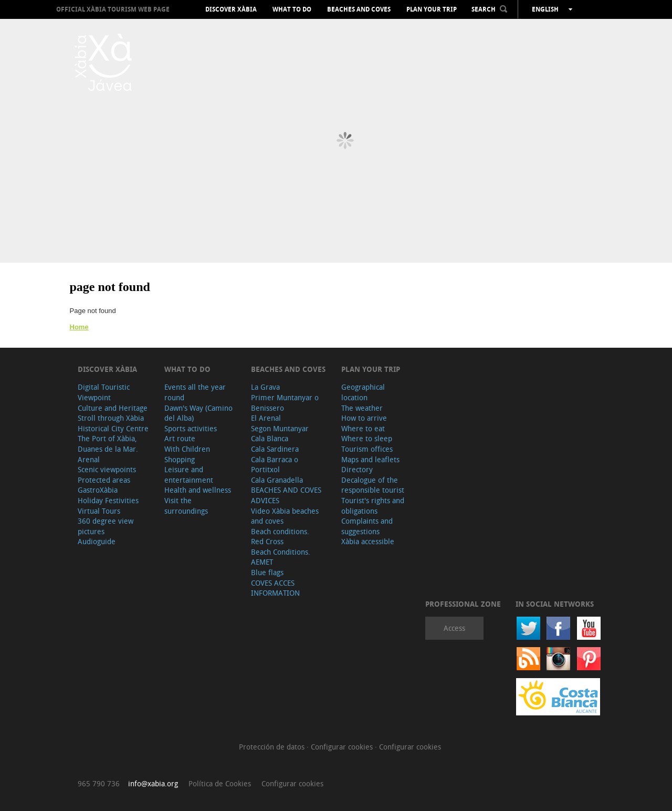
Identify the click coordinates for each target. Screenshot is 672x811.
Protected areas (104, 480)
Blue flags (267, 572)
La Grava (265, 387)
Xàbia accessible (368, 541)
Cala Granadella (277, 480)
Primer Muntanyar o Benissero (285, 403)
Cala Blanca (270, 438)
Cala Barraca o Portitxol (275, 465)
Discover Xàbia (231, 9)
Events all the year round (195, 392)
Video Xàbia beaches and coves (285, 516)
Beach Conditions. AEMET (281, 557)
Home (79, 327)
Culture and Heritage (113, 408)
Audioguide (97, 541)
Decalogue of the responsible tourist (373, 485)
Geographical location (363, 392)
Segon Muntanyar (280, 428)
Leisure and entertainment (189, 475)
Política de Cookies (220, 783)
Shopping (180, 459)
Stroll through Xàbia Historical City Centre (113, 423)
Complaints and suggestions (367, 526)
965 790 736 (99, 783)
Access (454, 628)
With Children (187, 449)
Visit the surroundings (186, 506)
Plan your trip (432, 9)
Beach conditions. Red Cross (280, 537)
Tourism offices (367, 449)
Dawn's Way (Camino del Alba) (198, 413)
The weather (362, 408)
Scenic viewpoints (107, 469)
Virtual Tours (99, 511)
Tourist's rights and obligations (373, 506)
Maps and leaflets (370, 459)
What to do (292, 9)
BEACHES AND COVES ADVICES (286, 495)
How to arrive (364, 418)
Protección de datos (273, 747)
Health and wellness (198, 490)
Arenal (89, 459)
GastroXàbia (98, 490)
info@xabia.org (153, 783)
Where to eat (363, 428)
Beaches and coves (359, 9)
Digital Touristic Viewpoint (104, 392)
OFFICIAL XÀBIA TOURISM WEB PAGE (113, 9)
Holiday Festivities (108, 500)
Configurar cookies (343, 747)
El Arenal (266, 418)
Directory (357, 469)
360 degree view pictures (106, 526)
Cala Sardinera (275, 449)
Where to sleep (367, 438)
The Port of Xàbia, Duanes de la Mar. (108, 444)
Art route (180, 438)
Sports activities (191, 428)
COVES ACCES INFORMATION (275, 588)
